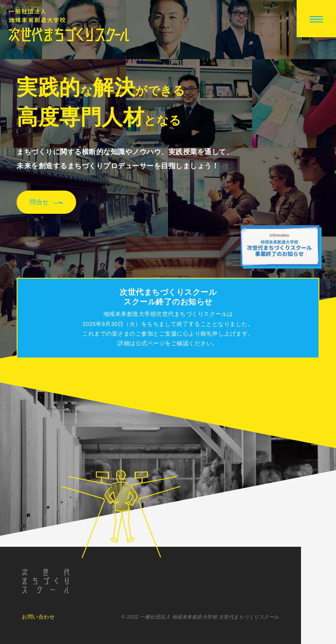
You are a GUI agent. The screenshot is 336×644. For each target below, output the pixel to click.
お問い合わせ (38, 618)
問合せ (46, 202)
